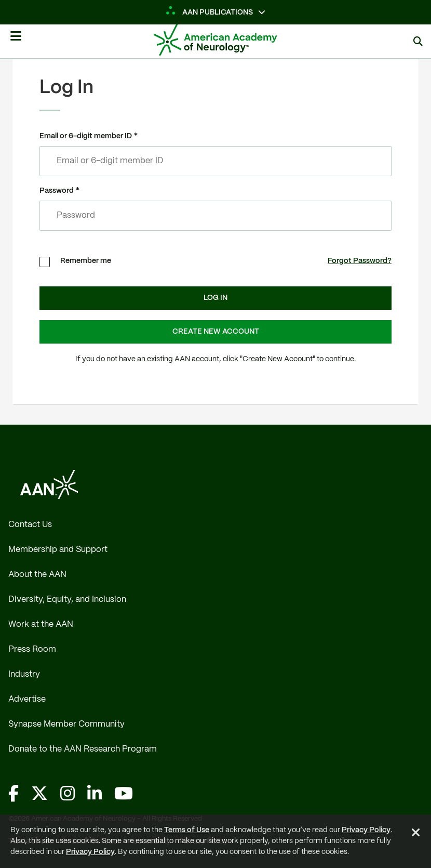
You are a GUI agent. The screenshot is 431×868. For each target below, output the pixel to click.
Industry (24, 674)
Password (57, 191)
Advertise (27, 699)
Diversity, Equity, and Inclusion (67, 600)
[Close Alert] (416, 834)
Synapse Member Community (66, 724)
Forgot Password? (360, 261)
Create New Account (216, 332)
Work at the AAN (41, 624)
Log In (216, 298)
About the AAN (37, 575)
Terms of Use (187, 830)
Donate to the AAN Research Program (83, 749)
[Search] (418, 41)
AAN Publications (210, 12)
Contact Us (30, 525)
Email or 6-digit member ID (86, 136)
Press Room (32, 649)
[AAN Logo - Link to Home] (231, 40)
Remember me (86, 261)
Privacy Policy (366, 830)
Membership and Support (58, 550)
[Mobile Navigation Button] (16, 40)
